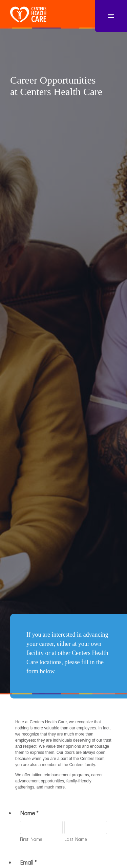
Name (29, 813)
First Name (31, 839)
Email (28, 862)
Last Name (76, 839)
